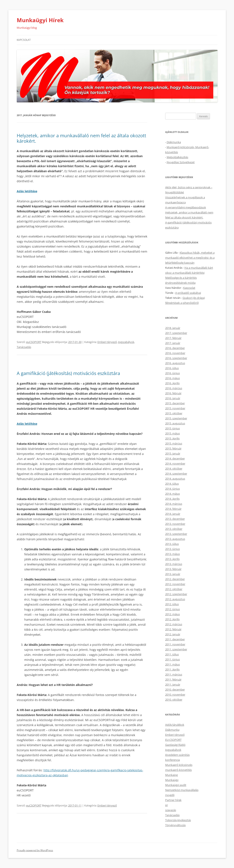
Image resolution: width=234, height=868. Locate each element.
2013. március (174, 564)
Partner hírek (173, 800)
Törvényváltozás (175, 825)
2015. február (173, 448)
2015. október (174, 413)
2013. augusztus (175, 539)
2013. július (172, 544)
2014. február (173, 509)
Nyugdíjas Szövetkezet (181, 162)
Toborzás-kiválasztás (178, 820)
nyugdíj (170, 795)
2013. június (173, 549)
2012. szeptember (176, 594)
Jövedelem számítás (177, 755)
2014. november (175, 464)
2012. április (172, 619)
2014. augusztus (175, 479)
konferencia (173, 760)
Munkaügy (172, 780)
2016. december (175, 348)
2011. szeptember (176, 649)
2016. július (172, 368)
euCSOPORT (34, 342)
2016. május (173, 378)
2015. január (173, 453)
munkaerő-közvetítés (178, 770)
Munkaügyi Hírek (40, 20)
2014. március (174, 504)
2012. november (175, 584)
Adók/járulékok (175, 725)
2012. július (172, 604)
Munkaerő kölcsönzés (179, 765)
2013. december (175, 519)
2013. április (172, 559)
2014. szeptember (176, 474)
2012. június (173, 609)
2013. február (173, 569)
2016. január (173, 398)
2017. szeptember (176, 333)
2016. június (173, 373)
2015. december (175, 403)
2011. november (175, 644)
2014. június (173, 489)
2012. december (175, 579)
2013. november (175, 524)
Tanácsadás (24, 347)
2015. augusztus (175, 423)
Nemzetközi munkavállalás (182, 790)
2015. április (172, 438)
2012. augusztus (175, 599)
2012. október (174, 589)
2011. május (173, 664)
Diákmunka (174, 142)
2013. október (174, 529)
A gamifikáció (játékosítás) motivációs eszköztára (68, 373)
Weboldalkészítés (177, 157)
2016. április (172, 383)
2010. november (175, 695)
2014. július (172, 484)
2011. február (173, 679)
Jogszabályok (126, 342)
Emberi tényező (107, 342)
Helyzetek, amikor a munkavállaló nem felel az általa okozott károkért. (81, 138)
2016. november (175, 353)
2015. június (173, 428)
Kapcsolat (24, 40)
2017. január (173, 343)
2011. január (173, 684)
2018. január (173, 328)
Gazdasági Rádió (175, 745)
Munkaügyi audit (176, 785)
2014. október (174, 469)
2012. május (173, 614)
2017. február (173, 338)
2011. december (175, 639)
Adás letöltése (27, 424)
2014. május (173, 494)
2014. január (173, 514)
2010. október (174, 700)
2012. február (173, 629)
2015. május (173, 433)
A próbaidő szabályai (188, 293)
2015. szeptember (176, 418)
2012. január (173, 634)
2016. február (173, 393)
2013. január (173, 574)
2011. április (172, 669)
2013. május (173, 554)
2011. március (174, 674)
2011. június (173, 659)
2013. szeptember (176, 534)
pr (167, 805)
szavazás (171, 810)
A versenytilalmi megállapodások (186, 207)
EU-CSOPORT (173, 740)
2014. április (172, 499)
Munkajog (171, 775)
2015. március (174, 443)
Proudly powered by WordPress (35, 850)
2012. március (174, 624)
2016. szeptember (176, 358)
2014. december (175, 458)
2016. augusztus (175, 363)
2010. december (175, 690)
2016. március (174, 388)
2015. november (175, 408)
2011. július (172, 654)
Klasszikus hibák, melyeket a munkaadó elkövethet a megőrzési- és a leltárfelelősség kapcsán (190, 258)
